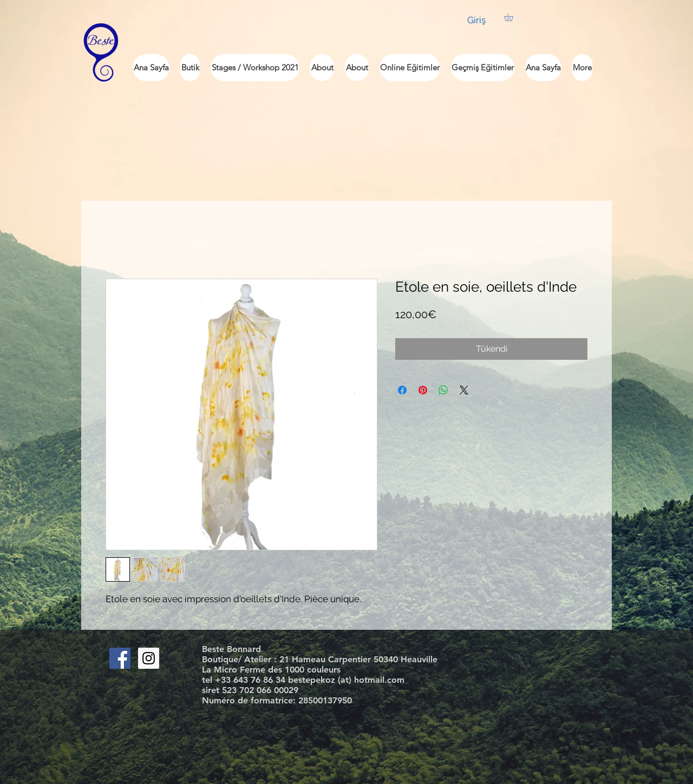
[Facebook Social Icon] (120, 658)
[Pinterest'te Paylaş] (423, 390)
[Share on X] (464, 390)
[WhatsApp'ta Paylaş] (443, 390)
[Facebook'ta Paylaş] (402, 390)
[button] (512, 17)
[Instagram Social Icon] (149, 658)
